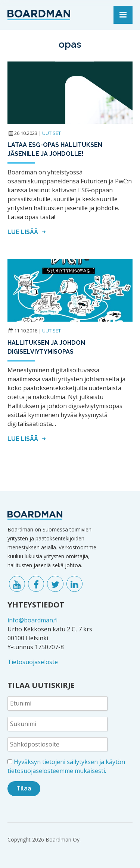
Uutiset (52, 133)
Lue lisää (28, 232)
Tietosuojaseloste (33, 662)
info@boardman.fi (32, 620)
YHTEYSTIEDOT (36, 605)
